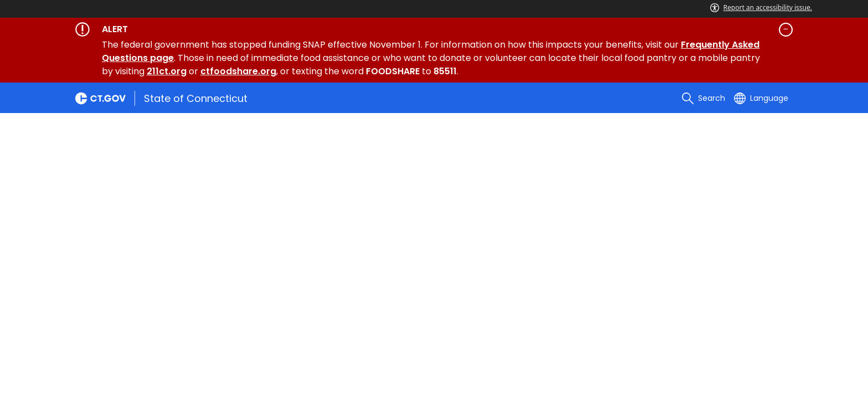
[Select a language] (761, 98)
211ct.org (167, 71)
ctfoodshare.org (238, 71)
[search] (704, 98)
